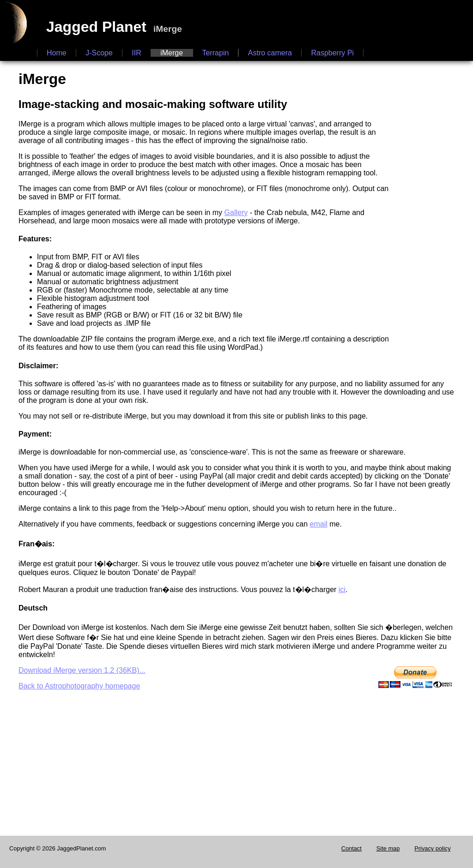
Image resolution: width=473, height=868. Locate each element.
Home (57, 53)
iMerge (172, 53)
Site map (388, 848)
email (319, 524)
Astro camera (270, 53)
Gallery (236, 213)
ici (342, 590)
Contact (352, 848)
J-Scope (99, 53)
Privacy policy (432, 848)
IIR (136, 53)
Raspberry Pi (332, 53)
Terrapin (216, 53)
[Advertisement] (436, 206)
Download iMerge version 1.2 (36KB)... (82, 670)
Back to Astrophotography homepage (79, 686)
